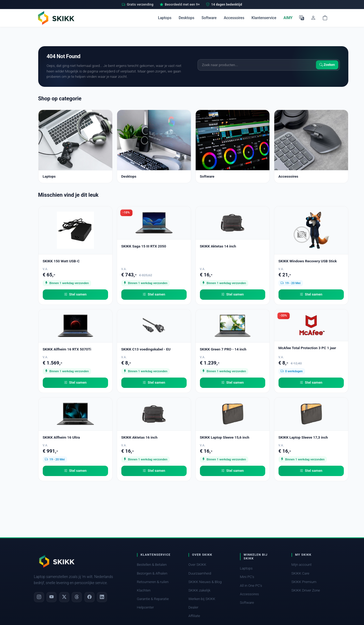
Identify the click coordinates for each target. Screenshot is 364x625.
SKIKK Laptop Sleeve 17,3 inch (303, 437)
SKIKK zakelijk (200, 590)
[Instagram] (39, 597)
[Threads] (77, 597)
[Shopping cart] (325, 18)
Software (209, 18)
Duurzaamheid (200, 573)
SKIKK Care (301, 573)
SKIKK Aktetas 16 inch (140, 437)
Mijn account (302, 565)
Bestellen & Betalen (152, 565)
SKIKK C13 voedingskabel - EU (146, 349)
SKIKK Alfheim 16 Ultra (61, 437)
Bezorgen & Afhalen (152, 573)
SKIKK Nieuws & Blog (205, 582)
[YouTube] (52, 597)
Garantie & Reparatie (153, 599)
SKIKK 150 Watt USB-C (61, 261)
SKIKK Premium (304, 582)
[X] (64, 597)
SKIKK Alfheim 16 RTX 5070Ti (67, 349)
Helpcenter (145, 607)
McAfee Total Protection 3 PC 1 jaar (307, 348)
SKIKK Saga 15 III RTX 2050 (144, 246)
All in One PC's (251, 586)
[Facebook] (89, 597)
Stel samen (75, 294)
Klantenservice (264, 18)
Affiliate (194, 616)
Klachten (144, 590)
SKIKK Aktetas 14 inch (218, 246)
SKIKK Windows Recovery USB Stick (308, 261)
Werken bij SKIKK (202, 599)
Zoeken (327, 65)
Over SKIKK (197, 565)
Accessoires (234, 18)
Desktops (187, 18)
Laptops (165, 18)
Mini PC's (247, 577)
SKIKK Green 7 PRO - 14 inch (223, 349)
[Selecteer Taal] (302, 18)
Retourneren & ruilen (153, 582)
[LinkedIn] (102, 597)
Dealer (193, 607)
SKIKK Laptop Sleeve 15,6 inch (225, 437)
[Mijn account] (313, 18)
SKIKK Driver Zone (306, 590)
